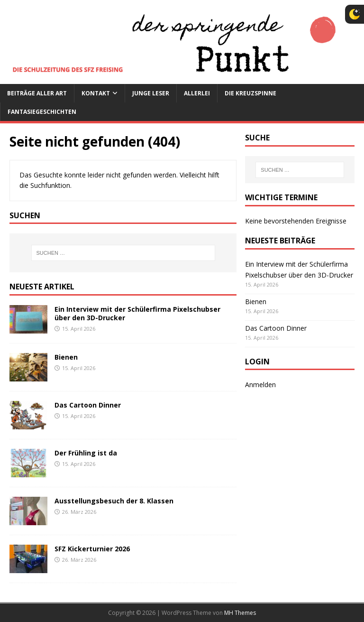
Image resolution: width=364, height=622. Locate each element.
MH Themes (240, 613)
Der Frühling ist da (86, 453)
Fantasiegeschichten (42, 112)
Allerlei (197, 93)
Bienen (66, 357)
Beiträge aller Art (37, 93)
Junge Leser (151, 93)
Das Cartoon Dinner (88, 405)
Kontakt (96, 93)
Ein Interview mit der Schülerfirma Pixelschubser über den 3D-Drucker (137, 313)
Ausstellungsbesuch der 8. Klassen (114, 501)
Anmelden (260, 385)
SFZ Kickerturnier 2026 (92, 549)
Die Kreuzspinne (250, 93)
